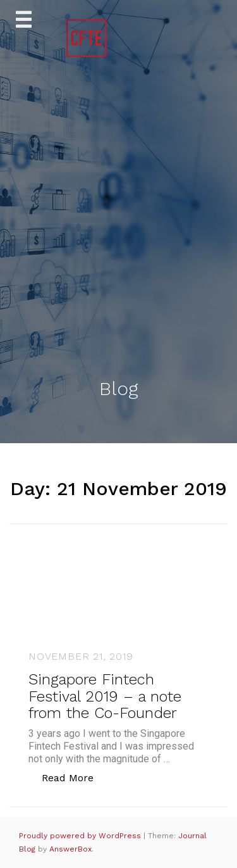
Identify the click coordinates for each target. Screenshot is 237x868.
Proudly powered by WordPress (81, 836)
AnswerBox (70, 849)
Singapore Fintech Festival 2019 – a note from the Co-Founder (105, 696)
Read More (74, 777)
